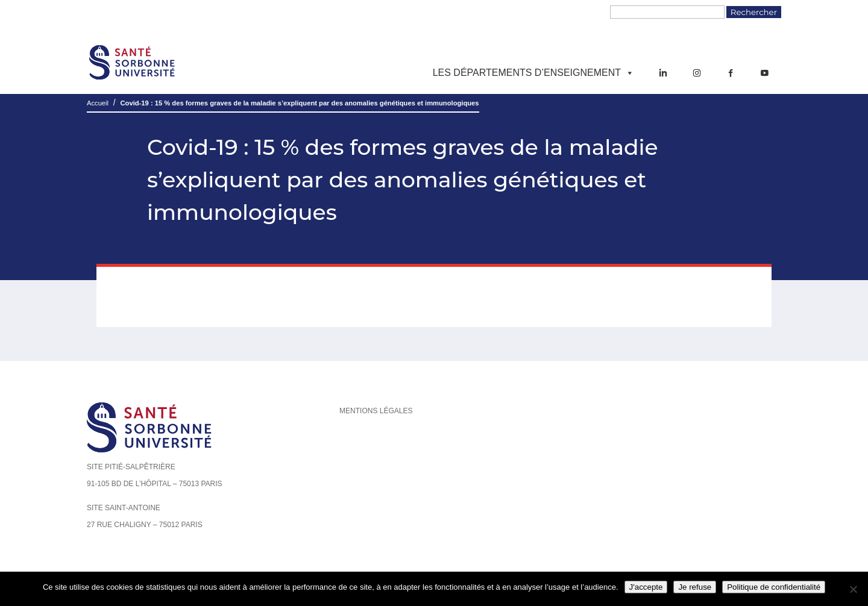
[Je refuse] (853, 589)
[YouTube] (764, 73)
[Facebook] (731, 73)
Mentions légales (376, 411)
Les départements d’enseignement (533, 73)
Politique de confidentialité (774, 587)
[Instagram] (697, 73)
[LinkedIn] (663, 73)
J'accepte (646, 587)
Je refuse (695, 587)
